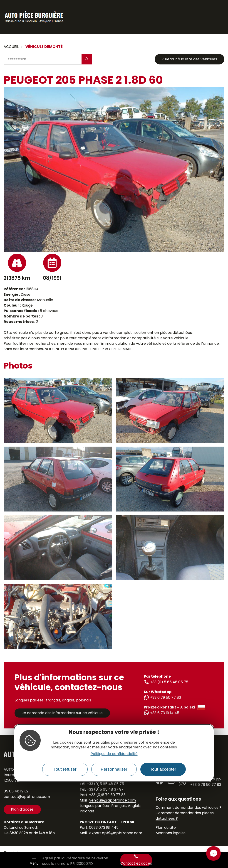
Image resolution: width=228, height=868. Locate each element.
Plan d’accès (22, 809)
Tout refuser (65, 769)
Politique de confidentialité (114, 754)
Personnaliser (114, 769)
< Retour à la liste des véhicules (190, 59)
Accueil (11, 47)
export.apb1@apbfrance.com (116, 833)
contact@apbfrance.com (27, 797)
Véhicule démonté (44, 47)
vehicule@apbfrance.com (113, 800)
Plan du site (166, 827)
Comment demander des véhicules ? (188, 808)
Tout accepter (163, 769)
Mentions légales (171, 833)
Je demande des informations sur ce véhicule (62, 713)
